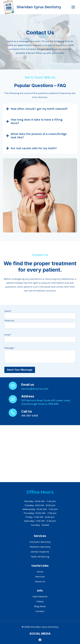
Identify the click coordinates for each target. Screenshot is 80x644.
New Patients (40, 596)
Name (8, 311)
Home (40, 572)
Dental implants (40, 552)
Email (8, 335)
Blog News (40, 606)
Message (10, 348)
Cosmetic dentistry (40, 542)
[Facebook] (40, 640)
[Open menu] (73, 7)
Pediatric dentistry (40, 547)
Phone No (9, 321)
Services (40, 576)
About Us (40, 581)
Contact (40, 611)
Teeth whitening (40, 557)
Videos (40, 601)
